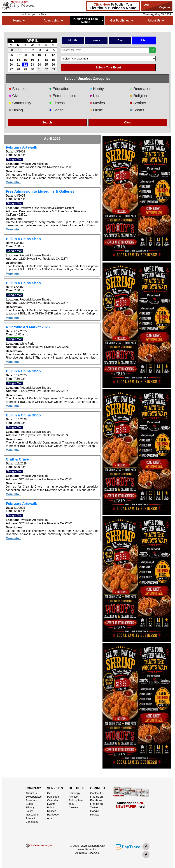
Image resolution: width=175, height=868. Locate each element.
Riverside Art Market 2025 (28, 327)
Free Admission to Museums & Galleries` (41, 191)
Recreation (141, 89)
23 (32, 65)
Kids (95, 96)
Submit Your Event (108, 67)
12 (53, 55)
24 (39, 65)
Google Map (15, 159)
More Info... (14, 182)
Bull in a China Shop (23, 239)
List (144, 40)
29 (25, 69)
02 (32, 50)
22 (25, 65)
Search (47, 122)
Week (96, 40)
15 (25, 60)
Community (20, 103)
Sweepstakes (34, 797)
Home (19, 21)
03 (39, 50)
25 (46, 65)
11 (46, 55)
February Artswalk (22, 147)
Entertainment (63, 96)
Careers (73, 807)
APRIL (32, 41)
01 (25, 50)
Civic (15, 96)
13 (11, 60)
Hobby (97, 89)
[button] (108, 198)
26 (53, 65)
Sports (137, 110)
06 (11, 55)
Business (18, 89)
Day (120, 40)
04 (46, 50)
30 (11, 50)
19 (53, 60)
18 (46, 60)
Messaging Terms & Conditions (32, 818)
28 (18, 69)
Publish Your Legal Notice (88, 21)
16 (32, 60)
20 (11, 65)
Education (59, 89)
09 (32, 55)
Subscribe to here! (131, 805)
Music (96, 110)
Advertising (53, 21)
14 (18, 60)
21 (18, 65)
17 (39, 60)
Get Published (122, 21)
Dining (16, 110)
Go (152, 50)
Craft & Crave (17, 459)
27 (11, 69)
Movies (97, 103)
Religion (138, 96)
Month (73, 40)
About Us (156, 21)
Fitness (57, 103)
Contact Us (97, 793)
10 (39, 55)
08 (25, 55)
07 (18, 55)
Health (56, 110)
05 (53, 50)
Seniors (138, 103)
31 (18, 50)
